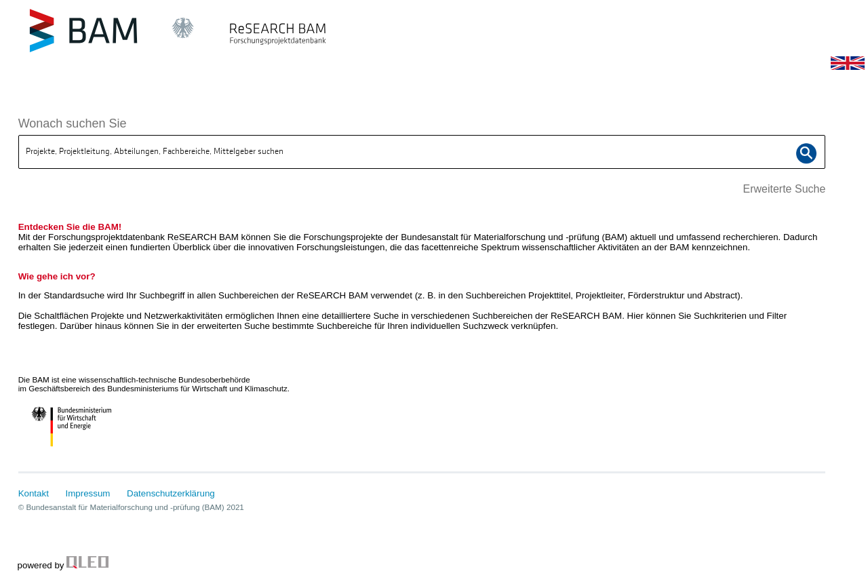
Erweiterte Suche (784, 189)
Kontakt (34, 493)
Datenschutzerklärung (171, 493)
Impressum (88, 493)
